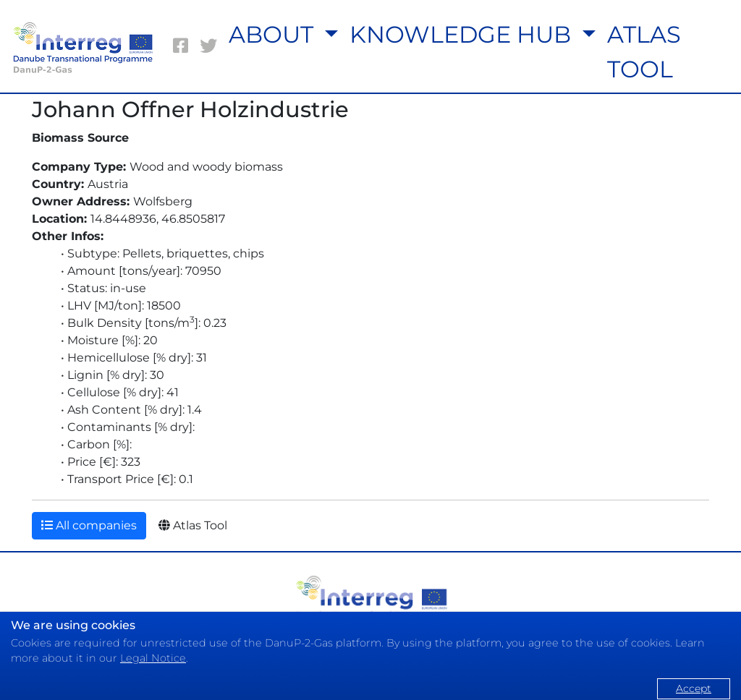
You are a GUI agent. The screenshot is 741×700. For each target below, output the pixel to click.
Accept (694, 688)
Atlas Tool (193, 525)
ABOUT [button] (274, 34)
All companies (89, 525)
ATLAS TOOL (644, 52)
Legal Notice (153, 658)
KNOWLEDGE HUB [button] (463, 34)
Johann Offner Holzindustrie (190, 110)
